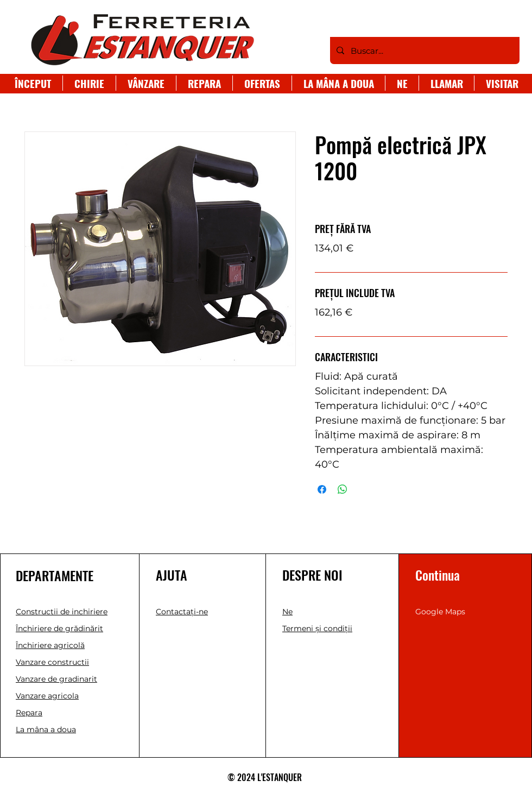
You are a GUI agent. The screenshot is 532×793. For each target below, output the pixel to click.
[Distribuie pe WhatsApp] (343, 489)
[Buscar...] (424, 51)
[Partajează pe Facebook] (322, 489)
